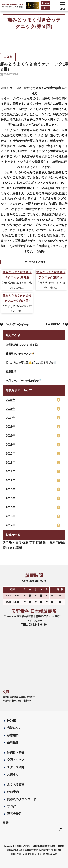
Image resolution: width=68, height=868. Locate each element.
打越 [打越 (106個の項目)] (39, 542)
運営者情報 (14, 814)
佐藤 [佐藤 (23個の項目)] (25, 542)
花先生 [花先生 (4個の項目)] (61, 542)
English (46, 3)
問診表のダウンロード (22, 799)
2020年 (11, 454)
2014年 (11, 507)
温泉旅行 (11, 372)
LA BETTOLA (57, 324)
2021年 (11, 445)
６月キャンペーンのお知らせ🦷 (24, 381)
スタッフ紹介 (16, 767)
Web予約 (13, 792)
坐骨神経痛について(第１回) (22, 345)
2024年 (11, 418)
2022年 (11, 436)
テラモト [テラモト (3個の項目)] (9, 542)
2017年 (11, 480)
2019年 (11, 463)
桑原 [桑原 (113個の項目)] (52, 542)
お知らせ (13, 774)
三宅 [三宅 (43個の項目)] (19, 542)
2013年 (11, 516)
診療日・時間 (16, 753)
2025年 (11, 409)
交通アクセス (16, 760)
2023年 (11, 427)
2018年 (11, 471)
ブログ (11, 806)
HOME (11, 721)
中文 (46, 8)
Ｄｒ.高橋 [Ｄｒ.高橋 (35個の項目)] (16, 548)
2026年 (11, 400)
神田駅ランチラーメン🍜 (20, 354)
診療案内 (13, 735)
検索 (6, 823)
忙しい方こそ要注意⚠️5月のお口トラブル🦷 (31, 363)
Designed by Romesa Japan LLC (40, 854)
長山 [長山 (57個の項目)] (6, 548)
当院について (16, 728)
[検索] (61, 829)
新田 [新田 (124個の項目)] (46, 542)
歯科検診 (13, 742)
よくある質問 (16, 785)
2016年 (11, 489)
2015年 (11, 498)
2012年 (11, 525)
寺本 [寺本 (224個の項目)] (32, 542)
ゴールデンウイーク (15, 324)
